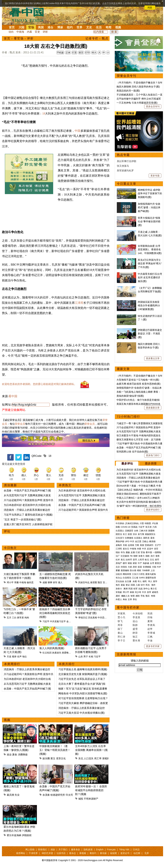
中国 (78, 131)
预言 (100, 582)
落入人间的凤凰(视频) (52, 648)
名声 (19, 657)
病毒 (118, 527)
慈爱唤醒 (66, 653)
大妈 (130, 567)
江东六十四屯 (138, 574)
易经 (118, 596)
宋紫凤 (121, 613)
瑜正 (135, 637)
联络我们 (43, 849)
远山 (135, 621)
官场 (31, 27)
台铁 (136, 531)
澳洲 (126, 589)
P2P (159, 567)
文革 (130, 599)
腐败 (128, 552)
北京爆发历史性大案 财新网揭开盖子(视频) (83, 674)
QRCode (36, 456)
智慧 (133, 596)
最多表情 (151, 464)
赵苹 (150, 629)
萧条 (15, 755)
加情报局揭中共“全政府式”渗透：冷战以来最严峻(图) (149, 207)
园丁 (120, 629)
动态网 (137, 853)
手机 (143, 596)
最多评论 (127, 464)
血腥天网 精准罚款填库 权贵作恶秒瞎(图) (138, 384)
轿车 (55, 582)
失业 (17, 795)
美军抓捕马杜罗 (125, 170)
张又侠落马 (123, 166)
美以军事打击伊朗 (126, 161)
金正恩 (138, 541)
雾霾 (118, 570)
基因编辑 (125, 570)
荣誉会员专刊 (126, 76)
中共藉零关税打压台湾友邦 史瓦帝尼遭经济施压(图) (150, 278)
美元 (123, 560)
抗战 (141, 589)
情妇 (118, 552)
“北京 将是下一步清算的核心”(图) (23, 520)
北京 (118, 567)
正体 (68, 53)
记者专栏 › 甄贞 (97, 38)
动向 (11, 32)
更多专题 (155, 176)
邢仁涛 (121, 637)
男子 (86, 657)
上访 (153, 570)
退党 (152, 538)
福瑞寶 (113, 853)
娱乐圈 (46, 758)
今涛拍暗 (138, 613)
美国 (41, 27)
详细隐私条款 (33, 8)
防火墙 (133, 570)
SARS (142, 578)
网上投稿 (30, 849)
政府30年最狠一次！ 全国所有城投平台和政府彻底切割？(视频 (91, 790)
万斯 (137, 545)
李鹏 (16, 582)
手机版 (60, 53)
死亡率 (98, 758)
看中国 (29, 14)
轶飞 (120, 621)
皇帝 (149, 592)
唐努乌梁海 (151, 574)
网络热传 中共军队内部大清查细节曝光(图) (83, 693)
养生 (135, 599)
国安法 (119, 534)
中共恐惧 (102, 618)
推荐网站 (21, 853)
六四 (155, 527)
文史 (89, 27)
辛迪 (150, 640)
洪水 (135, 534)
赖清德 (152, 541)
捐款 (53, 849)
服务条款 (76, 849)
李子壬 (121, 640)
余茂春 (46, 795)
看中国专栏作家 (128, 608)
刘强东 (124, 567)
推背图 (94, 582)
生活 (99, 27)
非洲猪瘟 (147, 567)
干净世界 (33, 853)
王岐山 (145, 541)
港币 (157, 560)
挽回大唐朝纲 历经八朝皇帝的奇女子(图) (138, 87)
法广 (118, 556)
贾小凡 (121, 617)
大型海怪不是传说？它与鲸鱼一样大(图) (138, 380)
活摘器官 (129, 531)
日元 (152, 560)
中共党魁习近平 (58, 621)
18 (44, 114)
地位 (24, 657)
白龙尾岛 (127, 578)
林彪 (132, 592)
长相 (91, 657)
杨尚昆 (30, 582)
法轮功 (119, 574)
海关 (118, 585)
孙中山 (147, 589)
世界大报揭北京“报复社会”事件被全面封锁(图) (149, 221)
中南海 (20, 32)
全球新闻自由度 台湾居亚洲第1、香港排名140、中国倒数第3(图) (150, 249)
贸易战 (134, 527)
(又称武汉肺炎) (132, 523)
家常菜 (20, 618)
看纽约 (93, 853)
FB (131, 556)
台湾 (152, 563)
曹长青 (136, 640)
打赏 (74, 53)
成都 (45, 582)
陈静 (135, 625)
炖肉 (27, 618)
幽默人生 (126, 596)
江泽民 (79, 303)
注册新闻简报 (126, 654)
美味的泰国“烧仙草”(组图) (130, 396)
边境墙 (131, 545)
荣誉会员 (20, 424)
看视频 (83, 853)
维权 (139, 570)
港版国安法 (150, 534)
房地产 (119, 563)
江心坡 (135, 578)
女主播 (128, 581)
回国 (133, 585)
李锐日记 (83, 618)
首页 (12, 27)
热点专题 (123, 155)
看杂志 (73, 853)
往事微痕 (129, 538)
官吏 (37, 32)
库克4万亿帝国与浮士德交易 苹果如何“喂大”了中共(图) (150, 264)
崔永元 (126, 549)
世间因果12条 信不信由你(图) (132, 452)
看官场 (19, 38)
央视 (135, 581)
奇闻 (108, 27)
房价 (135, 567)
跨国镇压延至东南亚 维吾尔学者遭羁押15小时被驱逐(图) (149, 306)
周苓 (120, 625)
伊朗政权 (27, 835)
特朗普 (148, 523)
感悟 (138, 596)
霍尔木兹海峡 (14, 835)
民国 (131, 589)
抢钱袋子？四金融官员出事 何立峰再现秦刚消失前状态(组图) (55, 613)
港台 (50, 27)
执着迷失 (57, 653)
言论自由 (120, 581)
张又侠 (148, 527)
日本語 (136, 849)
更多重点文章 (153, 358)
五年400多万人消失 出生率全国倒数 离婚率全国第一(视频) (91, 750)
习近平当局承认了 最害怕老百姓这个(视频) (28, 515)
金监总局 (71, 621)
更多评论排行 (153, 510)
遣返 (123, 585)
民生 (148, 585)
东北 (81, 758)
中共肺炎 (120, 523)
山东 (81, 657)
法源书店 (61, 853)
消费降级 (23, 755)
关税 (125, 545)
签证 (128, 585)
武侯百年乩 (84, 582)
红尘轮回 (47, 653)
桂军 (136, 589)
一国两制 (157, 552)
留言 (81, 53)
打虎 (138, 552)
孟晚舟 (119, 545)
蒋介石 (154, 589)
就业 (9, 755)
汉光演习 (120, 538)
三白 (14, 618)
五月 (9, 618)
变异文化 (61, 758)
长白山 (119, 578)
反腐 (133, 552)
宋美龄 (119, 592)
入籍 (138, 585)
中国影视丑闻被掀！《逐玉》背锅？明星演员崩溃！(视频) (55, 750)
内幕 (29, 32)
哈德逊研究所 (58, 795)
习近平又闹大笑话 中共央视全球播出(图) (81, 713)
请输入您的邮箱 (140, 661)
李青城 (151, 633)
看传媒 (103, 853)
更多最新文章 (153, 408)
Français (111, 849)
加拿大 (142, 556)
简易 (150, 613)
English (100, 849)
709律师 (146, 570)
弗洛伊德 (120, 541)
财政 (130, 563)
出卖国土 (120, 531)
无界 (147, 853)
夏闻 (150, 621)
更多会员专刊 (153, 106)
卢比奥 (155, 523)
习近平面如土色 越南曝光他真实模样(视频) (83, 669)
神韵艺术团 (47, 853)
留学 (155, 581)
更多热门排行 (153, 455)
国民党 (146, 538)
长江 (125, 534)
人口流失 (89, 758)
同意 (150, 8)
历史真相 (92, 618)
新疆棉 (151, 531)
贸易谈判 (149, 545)
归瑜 (150, 617)
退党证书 (125, 853)
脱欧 (148, 556)
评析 (45, 32)
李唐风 (151, 625)
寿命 (125, 599)
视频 (118, 27)
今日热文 (10, 548)
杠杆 (118, 560)
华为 (123, 552)
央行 (153, 556)
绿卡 (143, 585)
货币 (135, 560)
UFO (127, 541)
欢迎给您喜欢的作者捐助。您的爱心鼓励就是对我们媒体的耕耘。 (39, 384)
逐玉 (53, 758)
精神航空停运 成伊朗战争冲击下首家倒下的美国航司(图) (150, 193)
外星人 (119, 599)
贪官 (156, 549)
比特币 (129, 560)
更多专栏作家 (153, 646)
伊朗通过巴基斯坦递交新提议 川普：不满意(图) (150, 334)
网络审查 (127, 574)
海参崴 (146, 563)
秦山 (120, 633)
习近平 (46, 621)
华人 (140, 581)
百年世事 (107, 582)
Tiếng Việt (124, 849)
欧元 (147, 560)
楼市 (125, 563)
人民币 (141, 560)
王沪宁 (158, 545)
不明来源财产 (91, 799)
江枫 (150, 637)
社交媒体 (125, 556)
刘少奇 (138, 592)
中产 (140, 563)
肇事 (50, 582)
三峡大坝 (143, 531)
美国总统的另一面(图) (128, 91)
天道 (9, 657)
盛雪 (135, 629)
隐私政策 (88, 849)
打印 (87, 53)
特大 (94, 53)
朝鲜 (136, 556)
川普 (142, 523)
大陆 (21, 27)
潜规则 (106, 758)
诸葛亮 (155, 592)
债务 (158, 556)
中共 (132, 541)
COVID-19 (126, 527)
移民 (145, 581)
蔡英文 (158, 563)
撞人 (60, 582)
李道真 (136, 617)
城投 (81, 799)
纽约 (70, 27)
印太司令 (71, 795)
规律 (14, 657)
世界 (79, 27)
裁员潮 (10, 795)
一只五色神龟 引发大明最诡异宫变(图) (137, 103)
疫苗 (130, 534)
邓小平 (10, 582)
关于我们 (63, 849)
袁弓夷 (141, 534)
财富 (135, 563)
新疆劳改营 (151, 578)
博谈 (60, 27)
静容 (135, 633)
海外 (154, 585)
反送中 (150, 549)
